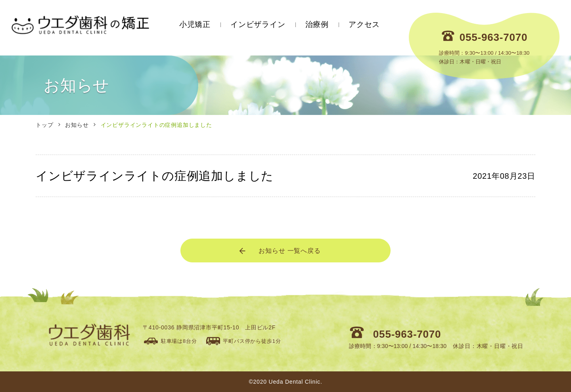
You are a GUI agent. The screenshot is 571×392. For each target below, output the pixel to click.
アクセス (364, 24)
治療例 (317, 24)
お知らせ (77, 125)
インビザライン (258, 24)
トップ (44, 125)
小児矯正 (195, 24)
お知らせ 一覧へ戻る (279, 251)
